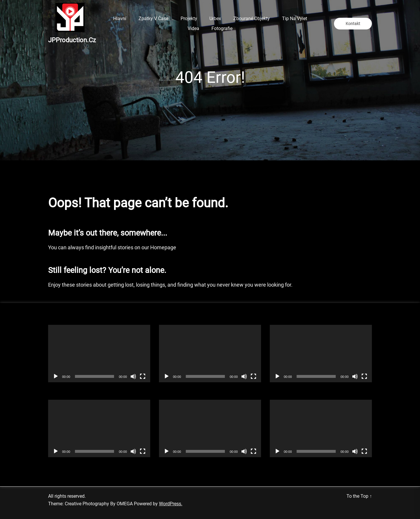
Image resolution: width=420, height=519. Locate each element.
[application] (99, 354)
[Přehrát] (56, 376)
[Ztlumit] (133, 376)
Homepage (163, 247)
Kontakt (353, 24)
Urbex (215, 19)
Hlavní (120, 19)
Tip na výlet (295, 19)
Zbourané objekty (252, 19)
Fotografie (222, 28)
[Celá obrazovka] (143, 376)
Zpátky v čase (153, 19)
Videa (193, 28)
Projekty (189, 19)
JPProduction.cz (72, 40)
